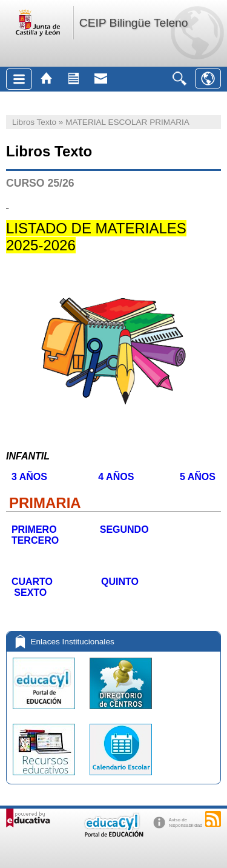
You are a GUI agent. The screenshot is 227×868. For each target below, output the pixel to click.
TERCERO (34, 540)
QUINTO (120, 582)
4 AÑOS (117, 477)
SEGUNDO (131, 529)
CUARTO (32, 582)
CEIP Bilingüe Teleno (134, 23)
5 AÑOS (194, 477)
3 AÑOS (32, 477)
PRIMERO (32, 529)
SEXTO (29, 593)
